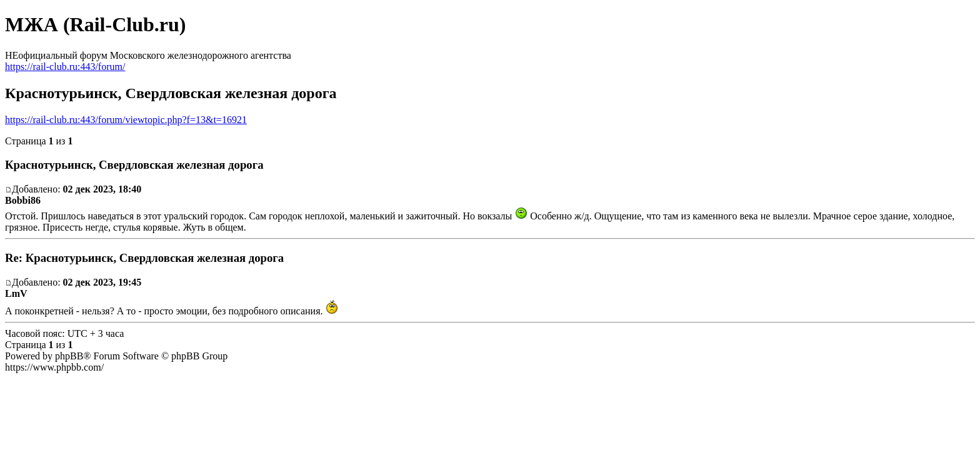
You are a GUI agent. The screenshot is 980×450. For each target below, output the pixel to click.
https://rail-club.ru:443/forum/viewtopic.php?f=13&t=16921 (126, 120)
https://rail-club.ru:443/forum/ (65, 67)
